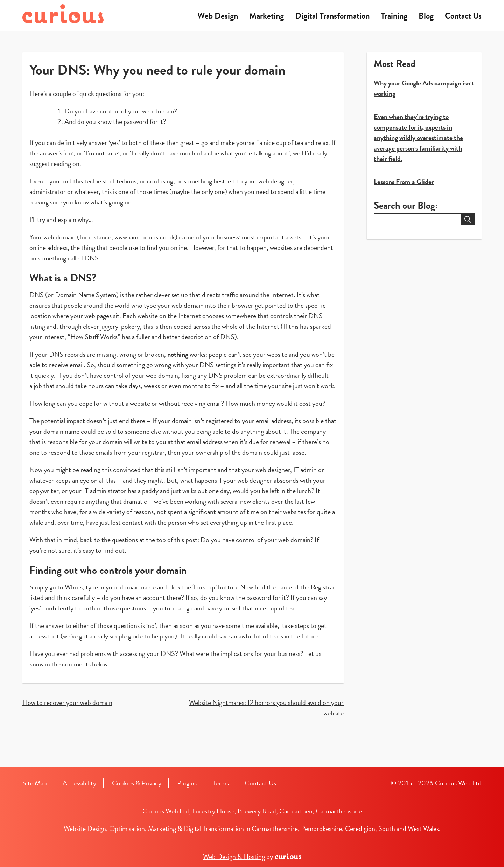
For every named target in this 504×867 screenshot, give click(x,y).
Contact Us (463, 16)
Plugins (187, 783)
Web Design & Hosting (234, 856)
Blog (426, 16)
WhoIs (74, 587)
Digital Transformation (332, 16)
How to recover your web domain (67, 702)
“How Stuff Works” (94, 337)
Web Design (218, 16)
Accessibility (79, 783)
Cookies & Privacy (137, 783)
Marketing (267, 16)
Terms (221, 783)
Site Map (35, 783)
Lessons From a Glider (404, 182)
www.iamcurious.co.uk (145, 237)
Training (394, 16)
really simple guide (118, 636)
